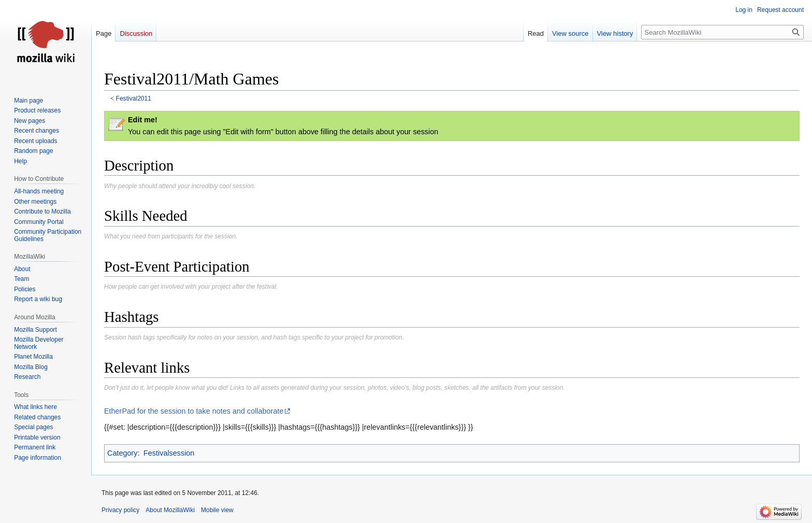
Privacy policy (120, 510)
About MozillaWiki (170, 510)
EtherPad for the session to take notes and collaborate (194, 411)
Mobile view (217, 510)
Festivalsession (169, 453)
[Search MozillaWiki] (722, 32)
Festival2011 (134, 98)
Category (122, 453)
